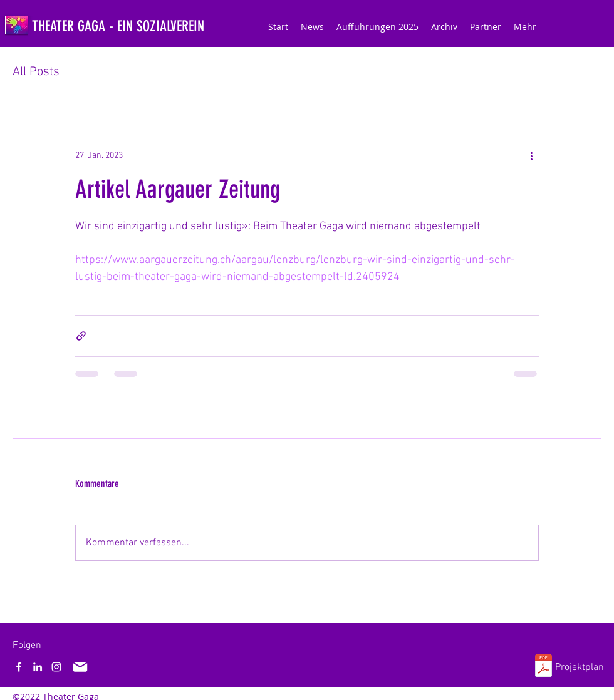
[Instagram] (56, 667)
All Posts (36, 72)
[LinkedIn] (38, 667)
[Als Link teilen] (81, 336)
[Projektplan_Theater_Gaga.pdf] (544, 667)
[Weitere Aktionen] (531, 155)
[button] (377, 27)
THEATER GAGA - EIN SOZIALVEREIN (118, 26)
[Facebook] (19, 667)
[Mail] (80, 667)
